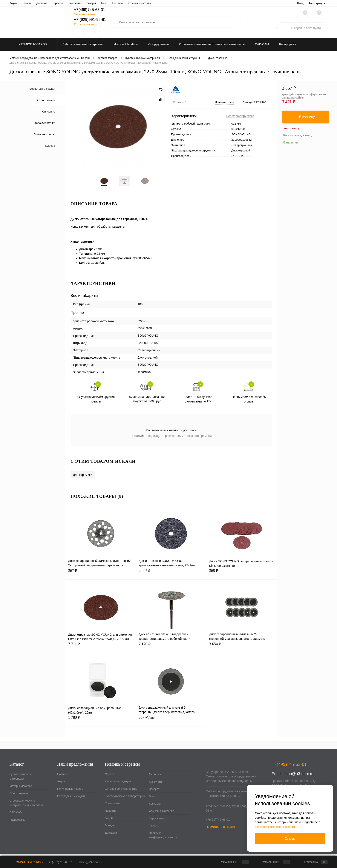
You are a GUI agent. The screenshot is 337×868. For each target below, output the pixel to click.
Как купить (156, 784)
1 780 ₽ (100, 722)
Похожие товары (44, 134)
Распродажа (17, 822)
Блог (152, 799)
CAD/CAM (16, 815)
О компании (136, 3)
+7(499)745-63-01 (61, 862)
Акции (61, 784)
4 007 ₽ (171, 576)
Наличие (49, 146)
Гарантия (155, 777)
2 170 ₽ (171, 649)
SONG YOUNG (241, 156)
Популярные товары (70, 791)
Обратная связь (26, 862)
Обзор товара (46, 100)
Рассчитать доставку (298, 135)
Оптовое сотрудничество (68, 3)
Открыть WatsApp (85, 24)
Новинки (63, 776)
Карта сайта (157, 821)
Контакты (155, 806)
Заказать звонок (84, 14)
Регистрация (317, 3)
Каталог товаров (32, 44)
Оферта (154, 828)
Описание (49, 112)
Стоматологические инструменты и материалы (27, 805)
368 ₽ (241, 576)
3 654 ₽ (241, 649)
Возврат (154, 791)
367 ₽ (100, 576)
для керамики (83, 477)
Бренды (110, 828)
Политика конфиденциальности (163, 837)
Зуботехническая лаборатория (106, 3)
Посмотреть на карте (220, 829)
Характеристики (45, 123)
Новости (154, 3)
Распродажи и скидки (71, 798)
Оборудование (19, 796)
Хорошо (290, 839)
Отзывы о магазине (162, 813)
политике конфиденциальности (275, 827)
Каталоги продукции (35, 3)
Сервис (14, 3)
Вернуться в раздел (42, 89)
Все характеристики (240, 116)
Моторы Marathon (21, 788)
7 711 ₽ (101, 649)
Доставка (111, 835)
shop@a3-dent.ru (298, 776)
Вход (300, 3)
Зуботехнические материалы (21, 779)
